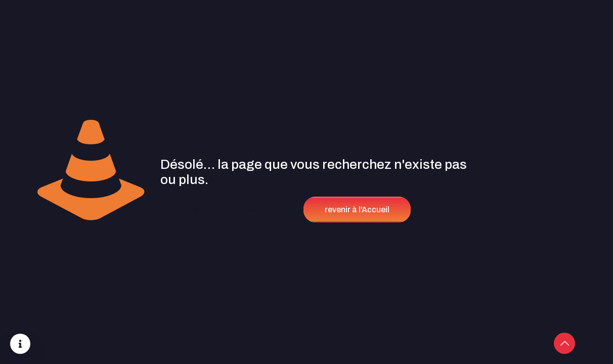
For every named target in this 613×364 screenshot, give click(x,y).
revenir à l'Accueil (357, 210)
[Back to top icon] (564, 343)
